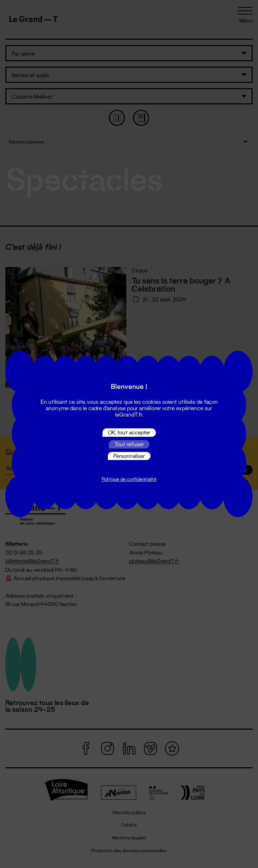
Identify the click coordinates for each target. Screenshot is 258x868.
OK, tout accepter (129, 432)
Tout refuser (129, 444)
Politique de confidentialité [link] (129, 479)
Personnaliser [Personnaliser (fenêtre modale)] (129, 456)
